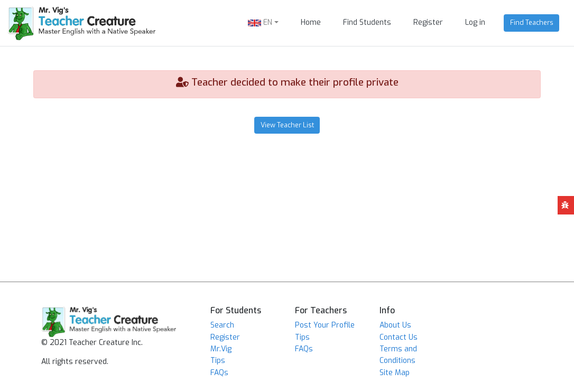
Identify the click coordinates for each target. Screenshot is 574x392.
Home (311, 22)
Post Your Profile (325, 325)
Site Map (395, 373)
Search (222, 325)
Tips (218, 361)
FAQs (219, 373)
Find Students (367, 22)
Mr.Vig (221, 349)
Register (428, 22)
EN (260, 22)
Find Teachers (532, 22)
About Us (395, 325)
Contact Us (399, 337)
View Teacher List (287, 125)
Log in (475, 22)
